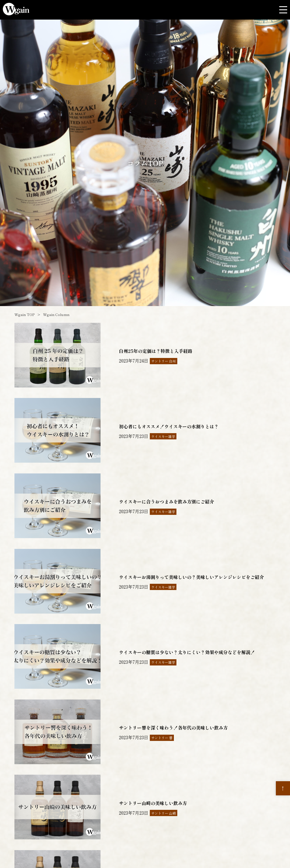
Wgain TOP (24, 314)
